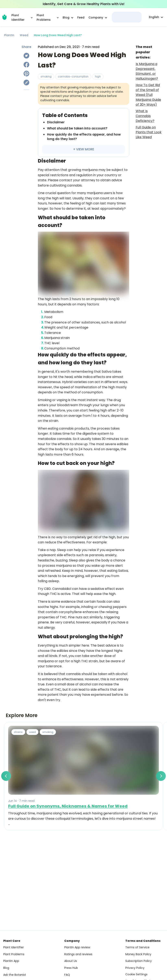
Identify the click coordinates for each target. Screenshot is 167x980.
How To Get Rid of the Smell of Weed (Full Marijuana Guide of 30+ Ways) (148, 95)
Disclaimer (56, 122)
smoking (46, 77)
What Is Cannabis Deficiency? (145, 116)
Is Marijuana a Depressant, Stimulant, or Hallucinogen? (147, 71)
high (98, 77)
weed (32, 732)
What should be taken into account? (77, 128)
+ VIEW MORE (84, 149)
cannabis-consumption (73, 77)
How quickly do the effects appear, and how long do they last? (84, 137)
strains (18, 732)
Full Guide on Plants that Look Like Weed (149, 132)
